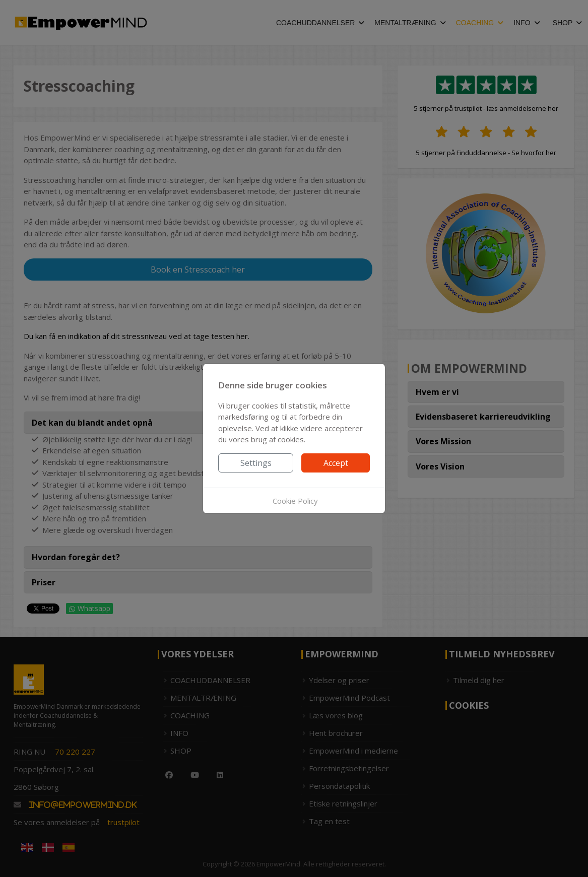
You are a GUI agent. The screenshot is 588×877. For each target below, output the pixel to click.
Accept (336, 463)
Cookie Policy (295, 501)
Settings (256, 463)
